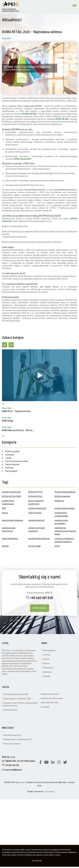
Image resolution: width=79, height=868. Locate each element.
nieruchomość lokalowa (12, 520)
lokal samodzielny (10, 538)
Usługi (7, 458)
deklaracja (59, 501)
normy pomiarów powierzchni (36, 502)
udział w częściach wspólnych (37, 529)
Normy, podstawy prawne (15, 461)
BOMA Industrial (62, 496)
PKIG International (11, 744)
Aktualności (48, 667)
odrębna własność (36, 520)
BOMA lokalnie (11, 451)
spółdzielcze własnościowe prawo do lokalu (65, 531)
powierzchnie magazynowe (8, 502)
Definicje (8, 468)
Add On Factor (35, 513)
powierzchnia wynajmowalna (61, 514)
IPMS (57, 546)
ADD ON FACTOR (49, 702)
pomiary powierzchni (11, 492)
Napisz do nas (40, 608)
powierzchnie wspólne (65, 508)
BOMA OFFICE (36, 492)
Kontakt (46, 676)
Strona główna (49, 650)
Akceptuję (37, 860)
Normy (45, 663)
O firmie (46, 655)
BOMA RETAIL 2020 (11, 496)
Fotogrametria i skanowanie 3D (17, 739)
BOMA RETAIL (35, 496)
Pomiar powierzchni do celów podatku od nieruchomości (20, 704)
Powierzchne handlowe (65, 492)
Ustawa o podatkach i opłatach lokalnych (64, 540)
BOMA (5, 546)
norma (5, 513)
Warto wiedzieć (11, 464)
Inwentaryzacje (10, 710)
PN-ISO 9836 (34, 546)
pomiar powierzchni (37, 508)
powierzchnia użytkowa (39, 538)
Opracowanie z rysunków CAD (16, 698)
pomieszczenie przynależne (61, 522)
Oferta (45, 659)
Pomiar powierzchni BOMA (15, 694)
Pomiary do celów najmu (51, 698)
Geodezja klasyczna (12, 735)
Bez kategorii (10, 471)
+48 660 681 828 (39, 598)
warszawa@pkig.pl (12, 770)
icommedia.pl (49, 791)
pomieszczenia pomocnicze (9, 529)
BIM (4, 508)
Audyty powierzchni (49, 694)
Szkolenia (8, 455)
